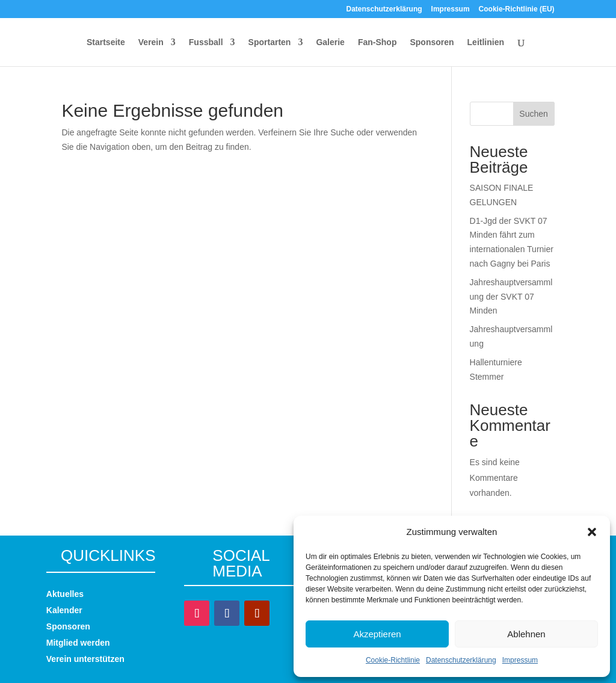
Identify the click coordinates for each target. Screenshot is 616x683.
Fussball (206, 42)
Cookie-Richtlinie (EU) (517, 9)
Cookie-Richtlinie (393, 660)
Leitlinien (486, 42)
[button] (592, 532)
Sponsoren (432, 42)
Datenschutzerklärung (461, 660)
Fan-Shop (377, 42)
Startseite (106, 42)
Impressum (520, 660)
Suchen (533, 114)
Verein (151, 42)
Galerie (330, 42)
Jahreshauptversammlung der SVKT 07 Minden (511, 297)
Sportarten (270, 42)
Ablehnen (526, 634)
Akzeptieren (377, 634)
